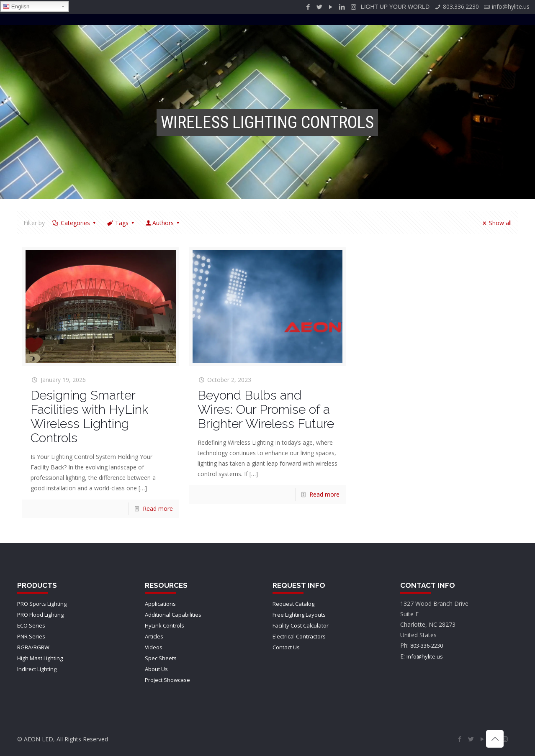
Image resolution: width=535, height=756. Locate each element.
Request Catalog (293, 604)
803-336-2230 (427, 646)
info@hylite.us (511, 6)
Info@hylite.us (425, 656)
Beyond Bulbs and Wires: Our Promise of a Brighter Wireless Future (266, 409)
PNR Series (31, 636)
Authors (163, 223)
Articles (154, 636)
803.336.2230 (461, 6)
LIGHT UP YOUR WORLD (395, 7)
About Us (156, 669)
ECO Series (31, 625)
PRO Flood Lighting (40, 615)
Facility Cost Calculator (301, 625)
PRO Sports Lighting (42, 604)
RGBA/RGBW (33, 647)
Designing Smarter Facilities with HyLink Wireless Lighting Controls (89, 416)
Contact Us (286, 647)
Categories (75, 223)
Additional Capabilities (173, 615)
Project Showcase (167, 680)
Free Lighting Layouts (299, 615)
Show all (496, 223)
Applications (160, 604)
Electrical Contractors (299, 636)
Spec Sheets (161, 658)
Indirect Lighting (37, 669)
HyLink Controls (165, 625)
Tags (121, 223)
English (16, 7)
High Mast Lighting (40, 658)
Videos (154, 647)
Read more (158, 509)
